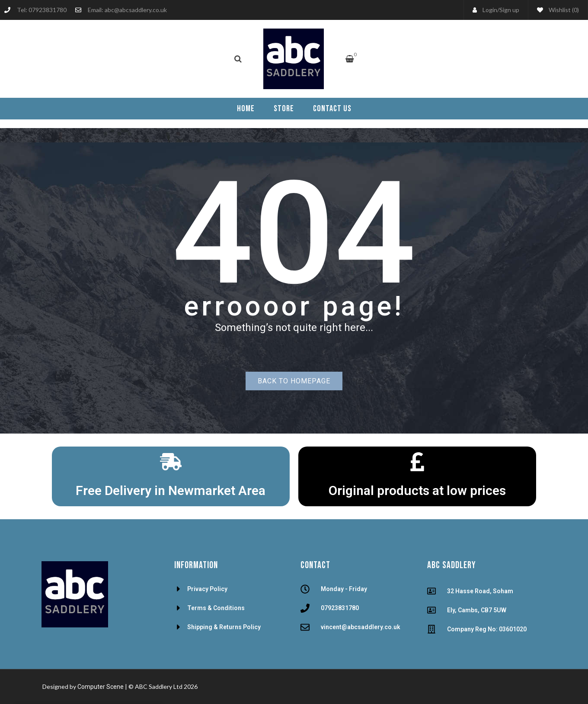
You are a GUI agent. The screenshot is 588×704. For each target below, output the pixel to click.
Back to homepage (294, 381)
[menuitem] (246, 109)
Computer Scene (101, 687)
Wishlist (558, 10)
